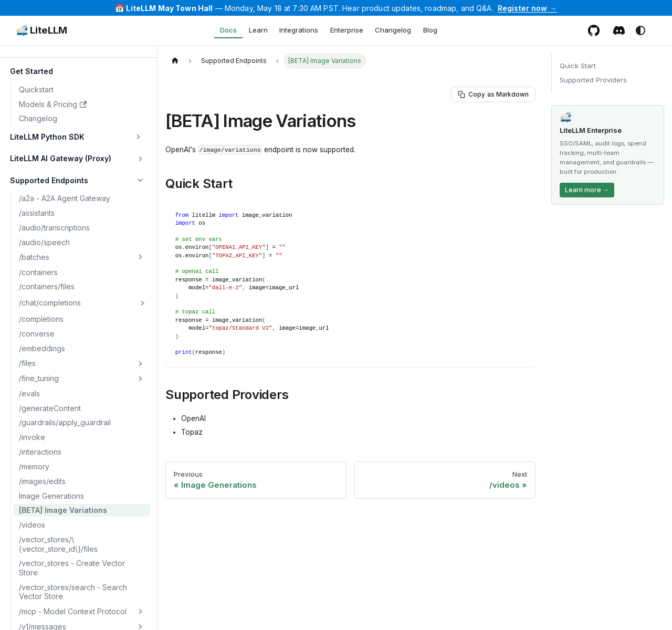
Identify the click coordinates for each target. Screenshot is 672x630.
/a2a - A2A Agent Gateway (65, 198)
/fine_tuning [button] (39, 378)
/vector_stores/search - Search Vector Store (73, 592)
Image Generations (51, 496)
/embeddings (42, 348)
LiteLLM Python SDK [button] (47, 137)
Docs (228, 30)
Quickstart (36, 90)
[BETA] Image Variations (63, 510)
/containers (38, 272)
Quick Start (578, 66)
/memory (34, 466)
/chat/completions (50, 303)
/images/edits (42, 481)
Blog (430, 30)
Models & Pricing (53, 104)
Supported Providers (593, 80)
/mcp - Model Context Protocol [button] (73, 611)
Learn (258, 30)
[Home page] (175, 61)
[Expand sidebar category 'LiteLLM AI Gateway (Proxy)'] (141, 159)
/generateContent (50, 408)
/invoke (32, 437)
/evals (29, 393)
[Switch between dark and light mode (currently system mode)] (640, 30)
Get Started (31, 71)
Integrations (299, 30)
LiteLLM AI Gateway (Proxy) (61, 158)
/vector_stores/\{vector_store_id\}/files (58, 544)
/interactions (40, 452)
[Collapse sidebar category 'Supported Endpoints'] (141, 180)
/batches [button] (34, 257)
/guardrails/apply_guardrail (65, 422)
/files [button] (27, 363)
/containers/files (47, 286)
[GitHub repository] (594, 30)
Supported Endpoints (49, 180)
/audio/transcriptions (54, 228)
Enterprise (347, 30)
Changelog (393, 30)
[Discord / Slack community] (619, 30)
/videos (32, 525)
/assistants (37, 213)
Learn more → (587, 190)
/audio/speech (44, 242)
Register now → (527, 8)
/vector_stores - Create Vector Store (72, 568)
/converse (37, 334)
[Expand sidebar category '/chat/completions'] (142, 303)
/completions (41, 319)
